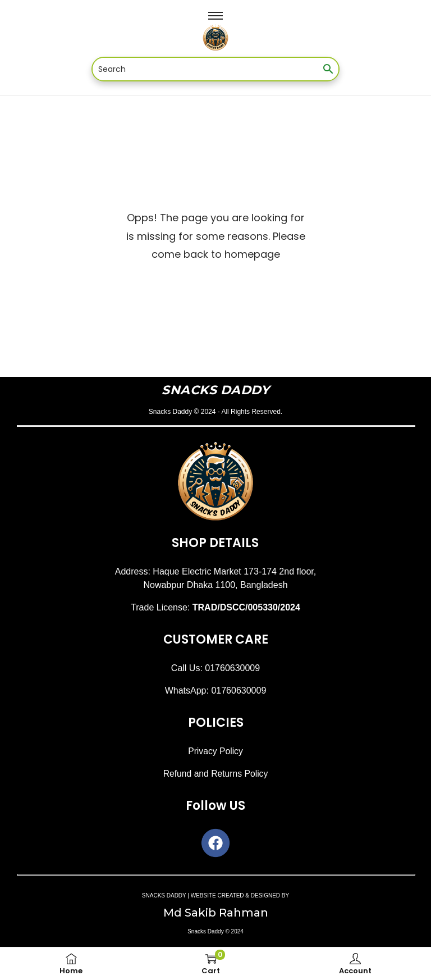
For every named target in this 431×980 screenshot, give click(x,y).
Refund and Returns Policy (215, 774)
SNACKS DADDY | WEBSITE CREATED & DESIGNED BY (215, 895)
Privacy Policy (215, 751)
